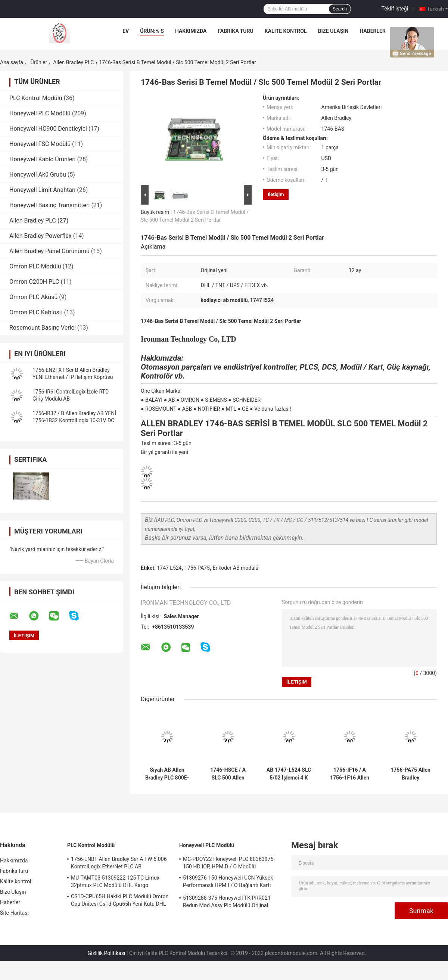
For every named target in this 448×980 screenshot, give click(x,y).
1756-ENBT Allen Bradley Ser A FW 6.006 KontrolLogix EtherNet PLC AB (119, 863)
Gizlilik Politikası (107, 953)
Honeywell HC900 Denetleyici (48, 129)
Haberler (373, 31)
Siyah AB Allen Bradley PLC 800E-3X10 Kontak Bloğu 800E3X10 (167, 774)
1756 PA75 (197, 568)
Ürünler (39, 62)
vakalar (408, 31)
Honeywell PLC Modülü (40, 113)
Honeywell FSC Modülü (40, 144)
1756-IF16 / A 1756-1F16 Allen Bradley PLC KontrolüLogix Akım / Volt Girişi (350, 774)
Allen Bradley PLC (73, 62)
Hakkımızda (191, 31)
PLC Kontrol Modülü (36, 98)
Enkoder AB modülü (235, 568)
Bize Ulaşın (333, 31)
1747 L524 (169, 568)
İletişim (276, 194)
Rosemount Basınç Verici (43, 328)
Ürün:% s (152, 31)
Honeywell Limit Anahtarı (42, 190)
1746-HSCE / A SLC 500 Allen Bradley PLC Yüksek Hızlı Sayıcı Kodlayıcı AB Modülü (228, 774)
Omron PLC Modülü (35, 266)
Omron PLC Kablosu (36, 312)
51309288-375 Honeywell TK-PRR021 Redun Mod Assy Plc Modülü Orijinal (227, 902)
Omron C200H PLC (34, 282)
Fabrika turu (235, 31)
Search (340, 9)
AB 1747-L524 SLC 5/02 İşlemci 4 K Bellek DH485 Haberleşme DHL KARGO (289, 774)
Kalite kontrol (286, 31)
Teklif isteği (395, 9)
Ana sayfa (12, 62)
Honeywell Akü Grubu (38, 175)
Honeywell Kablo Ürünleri (42, 159)
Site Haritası (14, 913)
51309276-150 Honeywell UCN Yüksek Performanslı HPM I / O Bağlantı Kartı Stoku (228, 883)
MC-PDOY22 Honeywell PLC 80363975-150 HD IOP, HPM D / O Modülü (229, 863)
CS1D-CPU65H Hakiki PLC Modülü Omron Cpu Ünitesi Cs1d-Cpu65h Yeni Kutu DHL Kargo (120, 901)
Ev (126, 31)
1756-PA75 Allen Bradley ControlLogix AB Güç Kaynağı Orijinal (410, 774)
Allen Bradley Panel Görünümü (49, 251)
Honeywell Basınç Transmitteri (49, 205)
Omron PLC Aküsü (33, 297)
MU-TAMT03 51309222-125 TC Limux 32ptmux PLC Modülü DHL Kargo (115, 881)
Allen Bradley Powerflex (41, 236)
